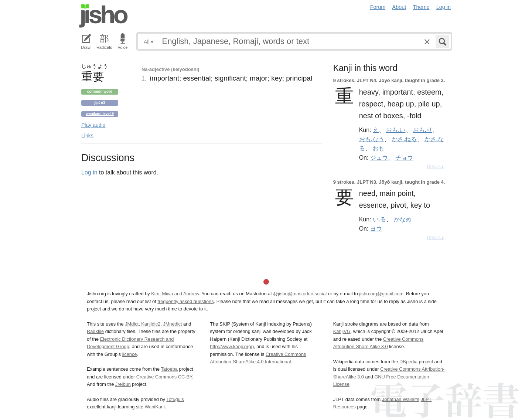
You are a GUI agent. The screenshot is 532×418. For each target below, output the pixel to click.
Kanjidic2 (151, 324)
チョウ (404, 157)
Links (87, 136)
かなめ (403, 219)
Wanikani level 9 (100, 114)
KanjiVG (342, 331)
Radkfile (95, 331)
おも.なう (372, 139)
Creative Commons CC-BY (164, 377)
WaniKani (155, 407)
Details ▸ (436, 167)
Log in (444, 7)
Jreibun (123, 384)
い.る (379, 219)
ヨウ (376, 228)
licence (130, 354)
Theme (421, 7)
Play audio (93, 125)
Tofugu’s (175, 399)
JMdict (132, 324)
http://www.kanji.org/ (231, 346)
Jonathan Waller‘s (401, 399)
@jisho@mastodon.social (300, 294)
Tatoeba (169, 369)
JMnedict (172, 324)
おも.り (423, 130)
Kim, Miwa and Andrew (175, 294)
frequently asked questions (185, 301)
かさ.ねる (404, 139)
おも (378, 148)
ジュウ (379, 157)
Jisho (103, 16)
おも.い (396, 130)
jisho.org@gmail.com (381, 294)
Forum (378, 7)
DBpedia (408, 362)
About (399, 7)
